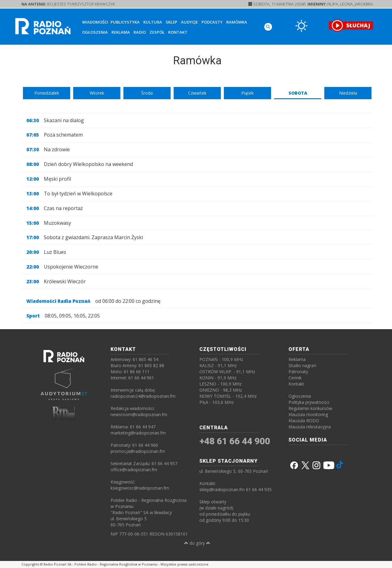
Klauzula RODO (304, 421)
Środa (147, 93)
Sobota (298, 93)
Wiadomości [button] (95, 22)
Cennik (295, 378)
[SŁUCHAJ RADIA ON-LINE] (351, 25)
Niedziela (348, 93)
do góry (197, 543)
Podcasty (212, 22)
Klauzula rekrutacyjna (310, 427)
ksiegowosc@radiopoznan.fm (140, 488)
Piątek (247, 93)
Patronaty (298, 372)
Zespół (157, 32)
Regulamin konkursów (310, 408)
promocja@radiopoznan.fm (138, 451)
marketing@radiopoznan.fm (138, 433)
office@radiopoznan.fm (134, 470)
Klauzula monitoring (308, 414)
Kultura (153, 22)
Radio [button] (140, 32)
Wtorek (97, 93)
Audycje (189, 22)
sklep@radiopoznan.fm (222, 489)
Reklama (121, 32)
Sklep (171, 22)
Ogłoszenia (95, 32)
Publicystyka (125, 22)
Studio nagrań (302, 365)
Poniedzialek (47, 93)
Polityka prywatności (309, 402)
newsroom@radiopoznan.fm (139, 414)
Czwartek (197, 93)
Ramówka (237, 22)
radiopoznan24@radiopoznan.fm (143, 396)
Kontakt (178, 32)
